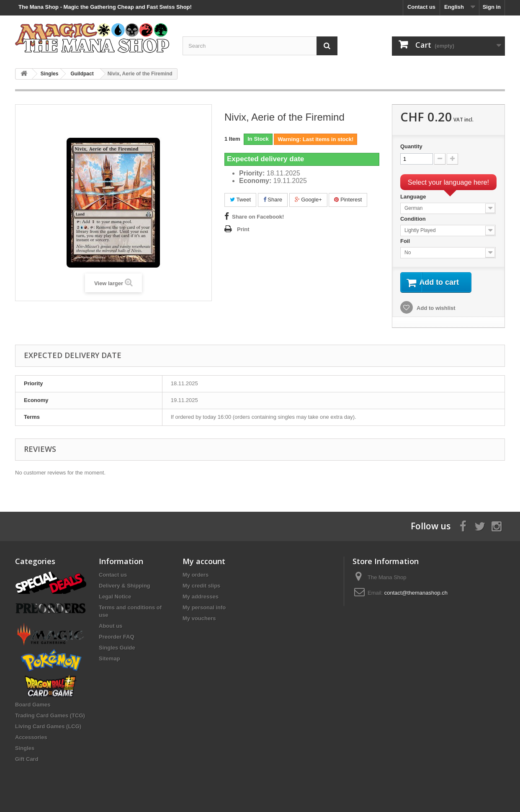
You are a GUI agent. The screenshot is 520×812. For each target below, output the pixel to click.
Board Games (33, 705)
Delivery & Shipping (125, 586)
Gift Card (27, 759)
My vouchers (199, 618)
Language (414, 197)
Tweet (240, 200)
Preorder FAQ (117, 637)
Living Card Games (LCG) (48, 726)
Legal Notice (115, 597)
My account (204, 561)
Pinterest (348, 200)
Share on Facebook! (258, 217)
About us (111, 626)
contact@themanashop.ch (416, 593)
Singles (25, 748)
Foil (406, 241)
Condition (414, 219)
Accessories (31, 737)
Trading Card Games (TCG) (50, 715)
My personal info (204, 607)
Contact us (421, 7)
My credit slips (201, 586)
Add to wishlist (435, 309)
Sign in (492, 7)
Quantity (411, 146)
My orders (196, 575)
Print (243, 229)
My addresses (201, 597)
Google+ (308, 200)
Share (273, 200)
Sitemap (109, 659)
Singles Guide (117, 648)
